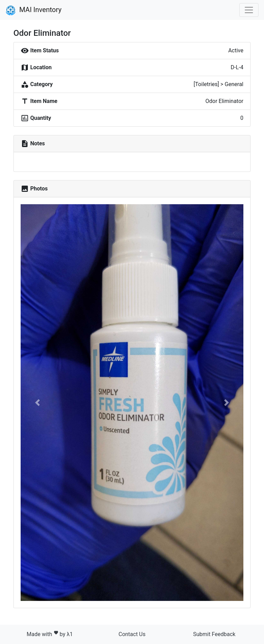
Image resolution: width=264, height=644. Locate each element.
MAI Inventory (34, 10)
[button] (37, 403)
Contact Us (132, 634)
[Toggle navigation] (249, 10)
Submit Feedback (214, 634)
